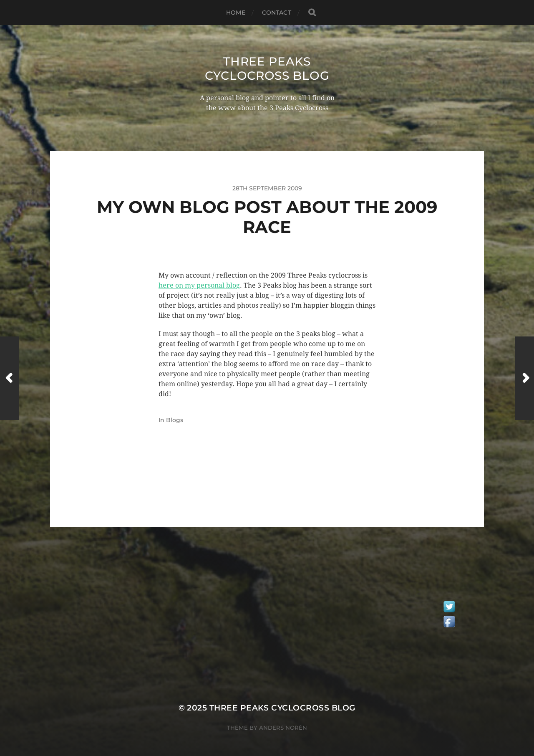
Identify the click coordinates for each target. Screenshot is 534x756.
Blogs (175, 420)
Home (236, 13)
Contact (277, 13)
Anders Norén (283, 728)
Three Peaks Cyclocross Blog (267, 68)
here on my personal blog (199, 285)
